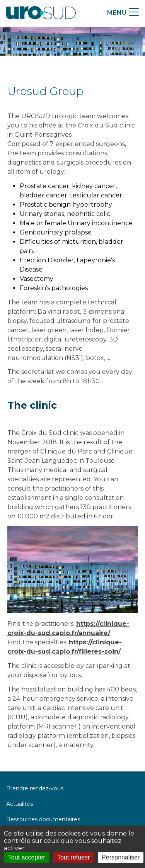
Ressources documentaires (43, 819)
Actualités (20, 804)
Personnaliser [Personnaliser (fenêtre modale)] (121, 857)
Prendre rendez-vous (35, 788)
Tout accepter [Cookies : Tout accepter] (27, 857)
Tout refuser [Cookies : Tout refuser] (73, 857)
